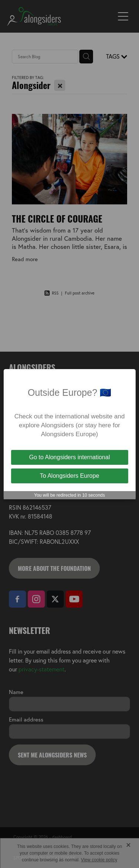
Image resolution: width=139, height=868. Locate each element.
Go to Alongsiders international (70, 457)
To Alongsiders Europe (69, 476)
